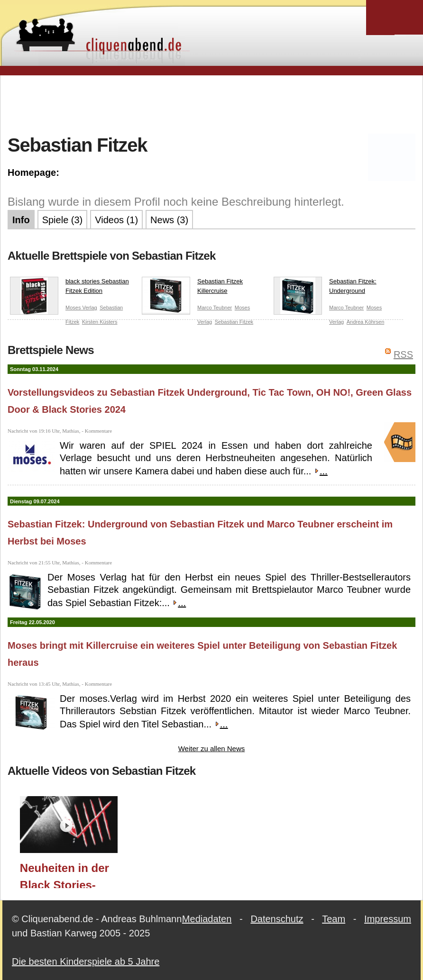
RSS (403, 354)
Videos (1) (116, 220)
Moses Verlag (81, 308)
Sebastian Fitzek (234, 322)
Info (21, 220)
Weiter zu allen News (212, 749)
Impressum (388, 919)
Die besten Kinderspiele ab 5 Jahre (86, 962)
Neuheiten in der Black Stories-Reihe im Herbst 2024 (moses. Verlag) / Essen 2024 (64, 875)
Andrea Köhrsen (366, 322)
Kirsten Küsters (100, 322)
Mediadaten (207, 919)
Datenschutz (277, 919)
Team (334, 919)
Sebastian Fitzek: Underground (325, 288)
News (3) (169, 220)
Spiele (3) (63, 220)
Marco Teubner (215, 308)
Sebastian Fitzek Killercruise (192, 288)
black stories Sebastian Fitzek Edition (69, 288)
